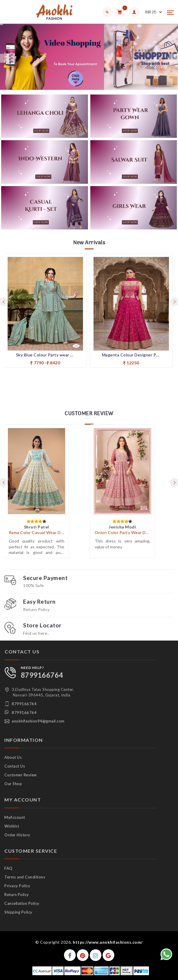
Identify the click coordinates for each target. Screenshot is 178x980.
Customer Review (21, 775)
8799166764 (42, 675)
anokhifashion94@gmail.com (38, 721)
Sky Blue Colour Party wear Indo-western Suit (45, 355)
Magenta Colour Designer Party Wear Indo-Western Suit (131, 355)
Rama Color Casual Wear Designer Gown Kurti (37, 532)
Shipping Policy (18, 912)
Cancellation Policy (22, 903)
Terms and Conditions (25, 877)
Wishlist (12, 826)
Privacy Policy (17, 886)
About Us (13, 757)
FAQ (8, 868)
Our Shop (13, 784)
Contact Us (15, 766)
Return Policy (17, 895)
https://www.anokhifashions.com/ (108, 942)
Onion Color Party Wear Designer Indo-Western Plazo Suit (122, 532)
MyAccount (15, 817)
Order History (17, 835)
